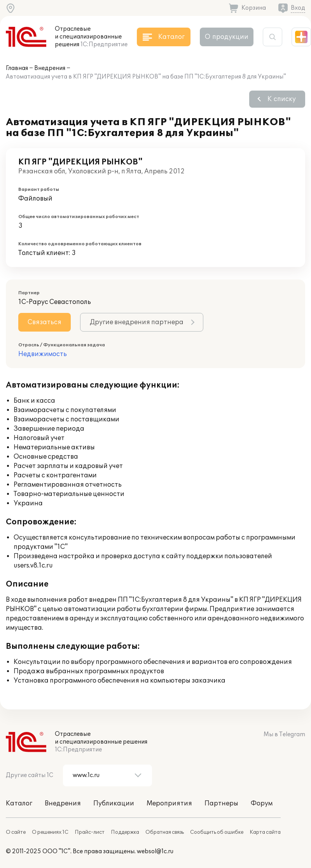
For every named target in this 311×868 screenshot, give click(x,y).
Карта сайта (265, 832)
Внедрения (50, 68)
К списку (282, 99)
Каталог (19, 803)
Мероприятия (169, 803)
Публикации (114, 803)
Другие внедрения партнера (137, 322)
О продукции (227, 37)
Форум (262, 803)
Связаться (45, 322)
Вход (298, 8)
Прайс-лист (90, 832)
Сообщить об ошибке (217, 832)
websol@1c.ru (155, 851)
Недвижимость (43, 354)
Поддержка (125, 832)
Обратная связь (165, 832)
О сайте (16, 832)
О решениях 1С (50, 832)
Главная (17, 68)
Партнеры (221, 803)
